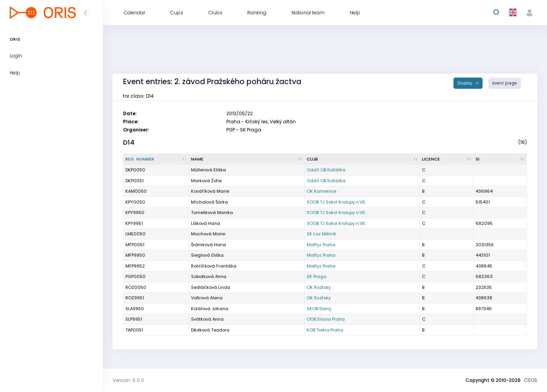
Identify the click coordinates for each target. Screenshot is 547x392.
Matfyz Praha (321, 245)
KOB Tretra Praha (325, 330)
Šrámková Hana (208, 245)
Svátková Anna (207, 319)
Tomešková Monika (212, 212)
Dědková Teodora (210, 330)
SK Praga (317, 276)
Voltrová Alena (207, 298)
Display (465, 83)
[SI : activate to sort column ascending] (500, 159)
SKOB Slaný (319, 309)
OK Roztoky (319, 287)
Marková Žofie (206, 181)
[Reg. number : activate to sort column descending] (156, 159)
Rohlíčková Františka (214, 266)
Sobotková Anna (209, 276)
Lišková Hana (206, 223)
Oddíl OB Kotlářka (326, 170)
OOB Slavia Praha (326, 319)
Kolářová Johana (210, 309)
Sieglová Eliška (207, 255)
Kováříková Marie (210, 191)
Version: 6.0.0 (128, 380)
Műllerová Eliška (208, 170)
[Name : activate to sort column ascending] (247, 159)
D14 (129, 142)
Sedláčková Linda (211, 287)
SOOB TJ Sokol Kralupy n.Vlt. (336, 202)
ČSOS (531, 380)
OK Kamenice (321, 191)
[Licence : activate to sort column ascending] (447, 159)
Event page (505, 83)
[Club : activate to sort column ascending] (362, 159)
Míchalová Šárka (209, 202)
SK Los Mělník (321, 234)
